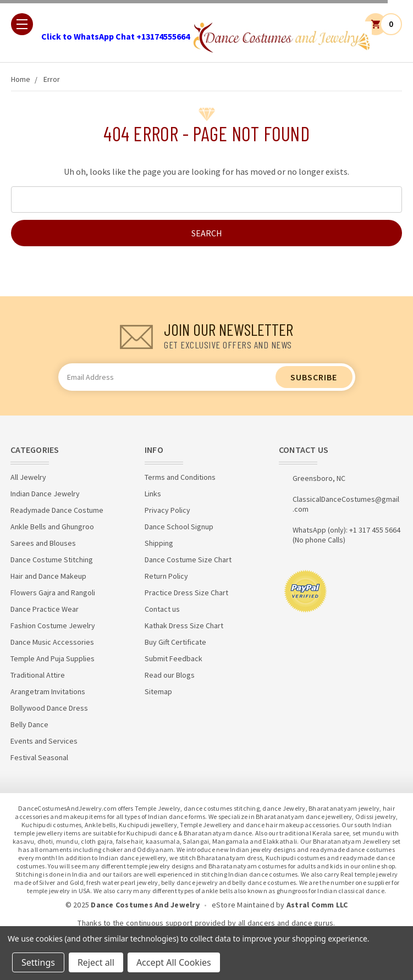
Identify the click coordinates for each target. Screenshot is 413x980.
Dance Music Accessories (52, 642)
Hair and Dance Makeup (48, 576)
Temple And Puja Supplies (53, 658)
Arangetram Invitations (48, 691)
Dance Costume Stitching (52, 560)
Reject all (96, 962)
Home (21, 79)
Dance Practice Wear (45, 609)
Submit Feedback (174, 658)
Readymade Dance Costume (57, 510)
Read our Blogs (170, 675)
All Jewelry (28, 477)
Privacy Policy (167, 510)
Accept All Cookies (174, 962)
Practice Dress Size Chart (186, 593)
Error (52, 79)
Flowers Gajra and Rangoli (53, 593)
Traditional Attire (38, 675)
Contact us (162, 609)
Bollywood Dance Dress (49, 708)
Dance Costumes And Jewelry (145, 905)
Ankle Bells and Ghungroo (52, 527)
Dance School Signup (179, 527)
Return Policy (166, 576)
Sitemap (158, 691)
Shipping (159, 543)
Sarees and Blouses (43, 543)
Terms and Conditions (180, 477)
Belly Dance (29, 724)
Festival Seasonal (39, 757)
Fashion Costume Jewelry (53, 625)
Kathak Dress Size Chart (184, 625)
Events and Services (44, 741)
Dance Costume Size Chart (188, 560)
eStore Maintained (243, 905)
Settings (38, 962)
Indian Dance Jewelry (45, 494)
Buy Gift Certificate (175, 642)
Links (153, 494)
